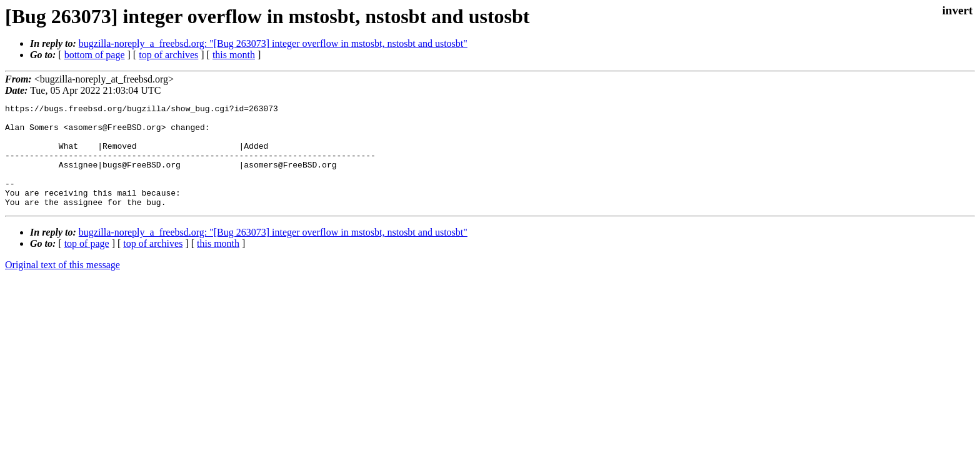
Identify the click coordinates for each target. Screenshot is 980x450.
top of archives (168, 55)
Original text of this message (62, 285)
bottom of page (95, 55)
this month (234, 55)
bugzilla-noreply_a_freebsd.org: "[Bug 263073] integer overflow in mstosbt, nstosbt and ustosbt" (273, 43)
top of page (87, 264)
